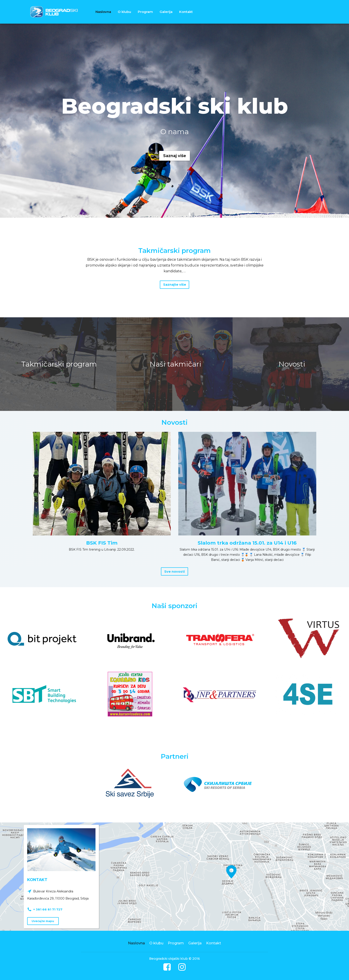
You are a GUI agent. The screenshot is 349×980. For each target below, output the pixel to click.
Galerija (166, 12)
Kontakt (186, 12)
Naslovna (103, 12)
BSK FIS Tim (102, 543)
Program (145, 12)
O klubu (124, 12)
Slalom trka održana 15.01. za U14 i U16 (247, 543)
